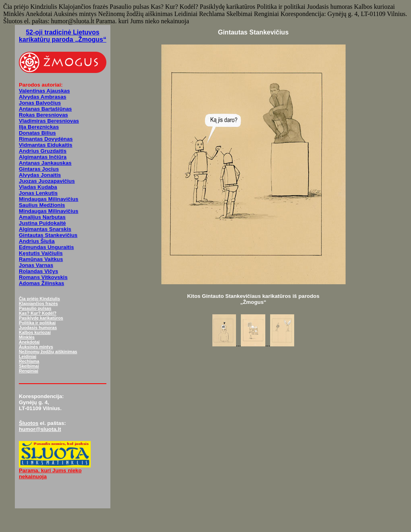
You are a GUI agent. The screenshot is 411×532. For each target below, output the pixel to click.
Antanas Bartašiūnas (45, 109)
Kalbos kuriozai (35, 332)
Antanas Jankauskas (45, 163)
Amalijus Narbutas (42, 217)
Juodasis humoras (38, 328)
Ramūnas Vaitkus (41, 259)
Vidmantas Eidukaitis (46, 145)
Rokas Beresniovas (43, 115)
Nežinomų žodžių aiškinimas (48, 352)
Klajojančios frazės (38, 303)
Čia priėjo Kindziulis (39, 299)
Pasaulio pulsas (35, 308)
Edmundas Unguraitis (46, 247)
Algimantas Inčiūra (43, 157)
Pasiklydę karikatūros (41, 318)
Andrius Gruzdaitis (43, 151)
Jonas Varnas (36, 265)
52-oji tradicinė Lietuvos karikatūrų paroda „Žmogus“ (63, 36)
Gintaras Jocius (39, 169)
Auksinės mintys (36, 347)
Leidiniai (27, 356)
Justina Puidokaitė (42, 223)
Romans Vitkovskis (43, 277)
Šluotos (29, 423)
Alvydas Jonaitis (40, 175)
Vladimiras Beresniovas (49, 121)
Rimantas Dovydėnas (46, 139)
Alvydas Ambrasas (43, 97)
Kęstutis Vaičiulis (41, 253)
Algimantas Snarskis (45, 229)
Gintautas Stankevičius (48, 235)
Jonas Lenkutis (38, 193)
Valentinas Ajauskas (44, 91)
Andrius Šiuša (37, 241)
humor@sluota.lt (40, 429)
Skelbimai (29, 366)
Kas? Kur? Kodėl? (38, 313)
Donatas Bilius (37, 133)
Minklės (27, 337)
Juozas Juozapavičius (47, 181)
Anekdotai (29, 342)
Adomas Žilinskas (42, 283)
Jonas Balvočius (40, 103)
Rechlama (29, 361)
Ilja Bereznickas (39, 127)
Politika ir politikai (37, 323)
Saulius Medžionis (42, 205)
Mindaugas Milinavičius (49, 199)
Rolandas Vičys (39, 271)
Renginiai (28, 371)
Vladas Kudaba (38, 187)
